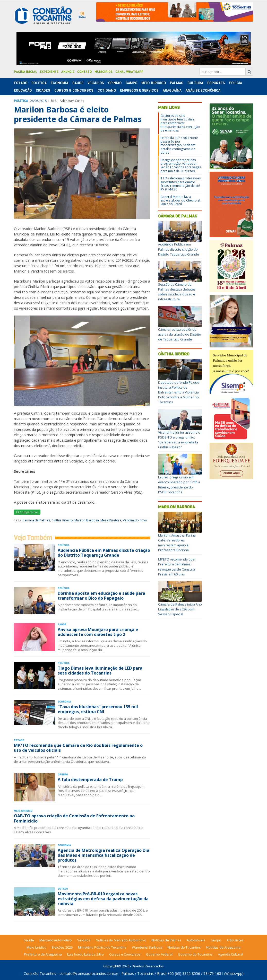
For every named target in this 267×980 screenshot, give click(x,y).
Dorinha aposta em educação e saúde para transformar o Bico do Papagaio (101, 596)
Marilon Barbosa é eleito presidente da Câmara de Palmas (78, 114)
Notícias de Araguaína (223, 947)
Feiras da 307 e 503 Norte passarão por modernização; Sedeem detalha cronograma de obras (179, 145)
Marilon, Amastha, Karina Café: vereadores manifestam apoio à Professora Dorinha (177, 543)
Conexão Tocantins (40, 973)
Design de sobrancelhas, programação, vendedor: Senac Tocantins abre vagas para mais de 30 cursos (181, 165)
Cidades (43, 90)
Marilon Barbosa (87, 520)
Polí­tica (39, 83)
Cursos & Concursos (74, 90)
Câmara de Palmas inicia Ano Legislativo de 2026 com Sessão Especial (180, 609)
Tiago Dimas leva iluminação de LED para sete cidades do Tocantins (100, 671)
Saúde (78, 83)
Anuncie (68, 72)
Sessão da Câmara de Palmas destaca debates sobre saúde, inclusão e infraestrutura (177, 292)
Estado (21, 83)
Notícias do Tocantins (184, 947)
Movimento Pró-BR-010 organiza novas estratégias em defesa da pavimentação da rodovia (103, 899)
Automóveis (196, 940)
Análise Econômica (203, 90)
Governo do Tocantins (195, 954)
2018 (43, 101)
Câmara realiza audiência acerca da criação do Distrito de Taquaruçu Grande (180, 334)
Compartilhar (27, 512)
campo (216, 940)
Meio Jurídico (154, 83)
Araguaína (172, 90)
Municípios (104, 72)
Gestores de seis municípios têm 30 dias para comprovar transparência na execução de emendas (180, 123)
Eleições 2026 (62, 947)
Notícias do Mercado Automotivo (121, 940)
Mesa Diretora (111, 520)
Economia (59, 83)
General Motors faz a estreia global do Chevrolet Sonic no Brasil (180, 200)
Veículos (96, 83)
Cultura (195, 83)
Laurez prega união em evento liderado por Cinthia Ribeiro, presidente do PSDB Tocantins (179, 485)
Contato (84, 72)
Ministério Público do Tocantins (102, 947)
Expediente (49, 72)
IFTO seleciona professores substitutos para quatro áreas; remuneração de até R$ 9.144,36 (180, 184)
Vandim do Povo (135, 520)
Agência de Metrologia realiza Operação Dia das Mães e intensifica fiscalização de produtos (104, 855)
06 (37, 101)
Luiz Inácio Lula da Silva (85, 954)
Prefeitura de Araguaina (43, 954)
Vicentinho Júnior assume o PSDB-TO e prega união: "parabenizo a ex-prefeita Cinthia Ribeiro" (179, 440)
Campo (131, 83)
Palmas (177, 83)
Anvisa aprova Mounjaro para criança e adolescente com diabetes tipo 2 (98, 632)
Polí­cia (236, 83)
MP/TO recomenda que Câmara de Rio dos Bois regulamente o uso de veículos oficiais (78, 748)
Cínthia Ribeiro (62, 520)
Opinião (115, 83)
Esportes (216, 83)
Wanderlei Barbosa (147, 947)
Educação (23, 90)
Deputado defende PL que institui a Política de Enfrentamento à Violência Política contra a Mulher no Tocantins (179, 392)
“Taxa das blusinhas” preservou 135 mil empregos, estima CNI (98, 709)
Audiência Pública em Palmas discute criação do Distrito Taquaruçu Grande (104, 553)
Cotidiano (107, 90)
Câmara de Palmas (36, 520)
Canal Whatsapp (129, 72)
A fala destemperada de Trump (90, 780)
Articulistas (235, 940)
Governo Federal (159, 954)
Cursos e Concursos (125, 954)
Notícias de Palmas (166, 940)
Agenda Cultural (231, 954)
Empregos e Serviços (139, 90)
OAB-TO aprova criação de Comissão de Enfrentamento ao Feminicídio (74, 818)
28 (32, 101)
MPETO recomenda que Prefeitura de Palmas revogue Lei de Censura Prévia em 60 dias (176, 567)
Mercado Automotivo (56, 940)
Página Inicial (25, 72)
